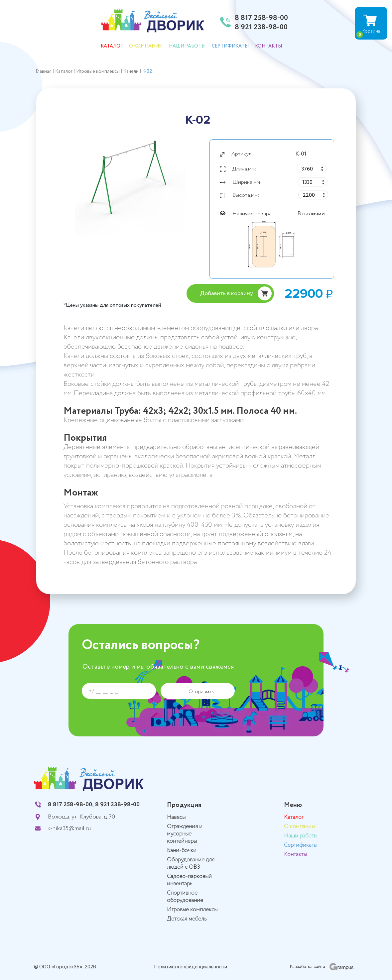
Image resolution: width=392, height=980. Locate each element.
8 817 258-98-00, (71, 805)
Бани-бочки (182, 851)
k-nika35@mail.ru (69, 828)
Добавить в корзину (226, 293)
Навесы (176, 817)
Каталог (112, 46)
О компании (146, 46)
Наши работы (187, 46)
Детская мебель (187, 919)
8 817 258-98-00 (261, 18)
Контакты (268, 46)
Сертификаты (230, 46)
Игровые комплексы (192, 910)
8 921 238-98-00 (261, 28)
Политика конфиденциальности (191, 967)
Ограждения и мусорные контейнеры (185, 834)
